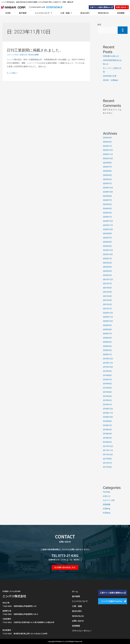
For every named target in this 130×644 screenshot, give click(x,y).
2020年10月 (108, 321)
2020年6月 (107, 338)
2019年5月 (107, 388)
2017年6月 (107, 467)
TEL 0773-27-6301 (65, 555)
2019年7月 (107, 380)
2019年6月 (107, 384)
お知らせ (23, 55)
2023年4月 (107, 242)
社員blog (107, 509)
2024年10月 (108, 192)
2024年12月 (108, 188)
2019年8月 (107, 375)
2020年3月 (107, 346)
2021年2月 (107, 304)
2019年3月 (107, 396)
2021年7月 (107, 284)
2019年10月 (108, 367)
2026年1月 (107, 146)
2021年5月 (107, 292)
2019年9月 (107, 371)
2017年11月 (108, 450)
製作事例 (23, 13)
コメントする (12, 55)
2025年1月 (107, 183)
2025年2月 (107, 179)
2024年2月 (107, 213)
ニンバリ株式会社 (14, 596)
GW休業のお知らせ (111, 56)
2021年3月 (107, 300)
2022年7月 (107, 259)
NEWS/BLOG (103, 13)
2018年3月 (107, 438)
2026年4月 (107, 138)
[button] (101, 7)
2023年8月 (107, 234)
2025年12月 (108, 150)
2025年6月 (107, 171)
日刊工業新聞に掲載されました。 (35, 50)
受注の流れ (85, 13)
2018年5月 (107, 430)
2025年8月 (107, 163)
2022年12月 (108, 250)
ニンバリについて (43, 13)
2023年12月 (108, 221)
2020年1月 (107, 354)
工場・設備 (66, 13)
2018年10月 (108, 417)
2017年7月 (107, 463)
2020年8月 (107, 330)
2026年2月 (107, 142)
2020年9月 (107, 325)
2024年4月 (107, 209)
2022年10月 (108, 254)
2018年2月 (107, 442)
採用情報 (121, 13)
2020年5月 (107, 342)
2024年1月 (107, 217)
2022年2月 (107, 275)
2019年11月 (108, 363)
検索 (99, 25)
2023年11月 (108, 225)
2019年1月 (107, 405)
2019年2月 (107, 400)
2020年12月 (108, 313)
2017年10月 (108, 455)
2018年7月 (107, 425)
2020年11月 (108, 317)
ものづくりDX (109, 500)
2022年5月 (107, 263)
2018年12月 (108, 409)
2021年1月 (107, 309)
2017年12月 (108, 446)
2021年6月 (107, 288)
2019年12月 (108, 359)
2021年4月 (107, 296)
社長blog (107, 513)
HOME (8, 13)
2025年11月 (108, 154)
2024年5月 (107, 204)
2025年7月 (107, 167)
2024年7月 (107, 200)
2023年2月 (107, 246)
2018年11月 (108, 413)
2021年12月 (108, 279)
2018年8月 (107, 421)
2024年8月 (107, 196)
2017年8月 (107, 459)
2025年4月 (107, 175)
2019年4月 (107, 392)
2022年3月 (107, 271)
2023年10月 (108, 229)
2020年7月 (107, 334)
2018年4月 (107, 434)
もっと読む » (12, 73)
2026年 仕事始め (111, 80)
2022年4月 (107, 267)
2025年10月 (108, 159)
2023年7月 (107, 238)
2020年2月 (107, 350)
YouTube (106, 492)
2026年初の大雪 (110, 76)
